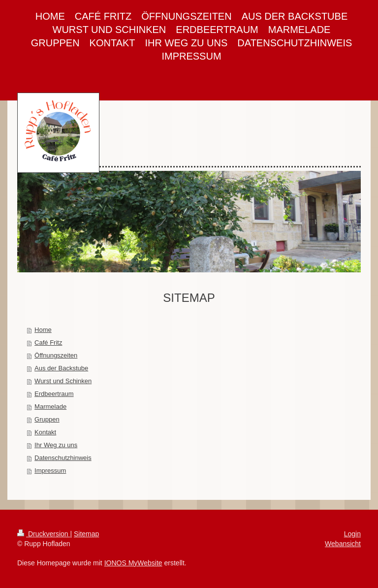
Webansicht (343, 544)
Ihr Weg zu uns (56, 445)
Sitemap (86, 534)
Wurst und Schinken (63, 381)
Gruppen (47, 419)
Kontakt (45, 432)
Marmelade (50, 407)
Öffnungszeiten (56, 355)
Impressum (50, 471)
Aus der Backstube (61, 368)
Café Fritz (48, 343)
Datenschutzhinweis (63, 458)
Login (352, 534)
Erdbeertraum (54, 394)
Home (43, 330)
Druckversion (44, 534)
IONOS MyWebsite (133, 563)
